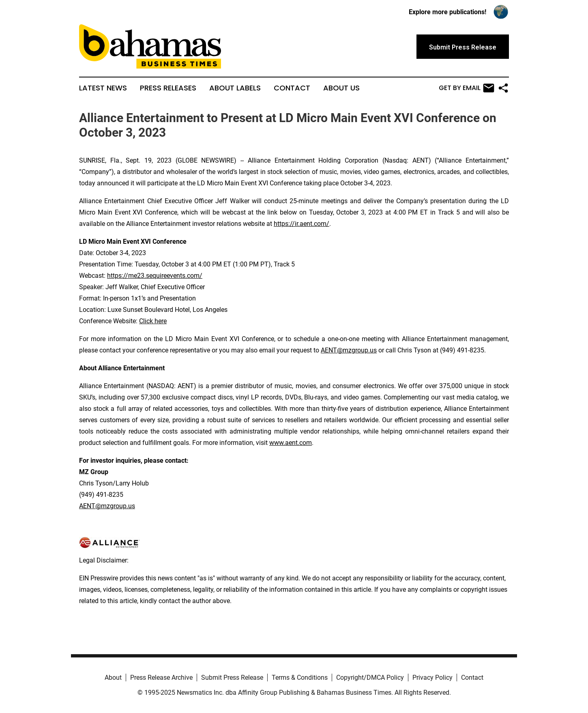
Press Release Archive (161, 678)
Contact (292, 88)
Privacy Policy (432, 678)
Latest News (103, 88)
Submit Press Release (232, 678)
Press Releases (168, 88)
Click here (153, 321)
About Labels (235, 88)
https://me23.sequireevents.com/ (155, 276)
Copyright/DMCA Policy (370, 678)
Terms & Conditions (300, 678)
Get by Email (467, 88)
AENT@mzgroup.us (349, 350)
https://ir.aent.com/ (302, 224)
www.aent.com (291, 443)
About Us (341, 88)
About (113, 678)
